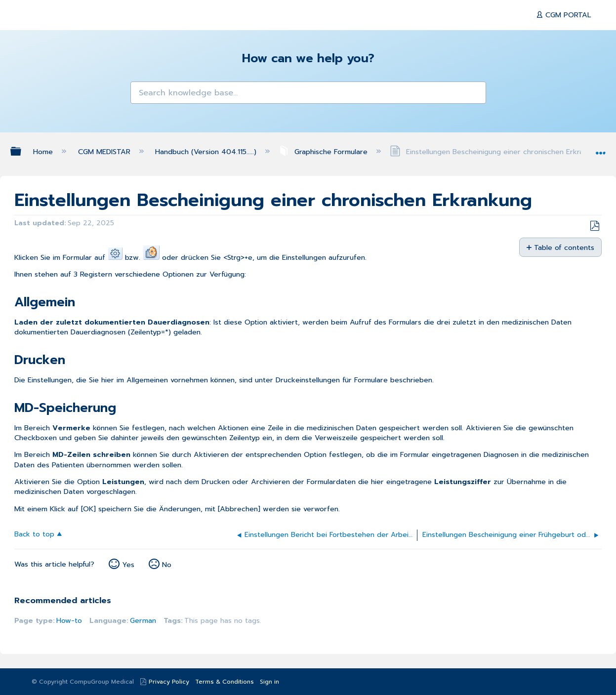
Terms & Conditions (225, 682)
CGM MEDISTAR (105, 152)
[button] (143, 94)
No (167, 565)
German (143, 620)
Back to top (34, 534)
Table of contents (564, 247)
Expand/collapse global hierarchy (22, 151)
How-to (69, 620)
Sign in (269, 682)
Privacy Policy (169, 682)
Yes (128, 565)
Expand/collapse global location (601, 149)
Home (44, 152)
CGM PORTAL (567, 15)
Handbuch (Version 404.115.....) (207, 152)
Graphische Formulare (324, 152)
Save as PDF (595, 226)
